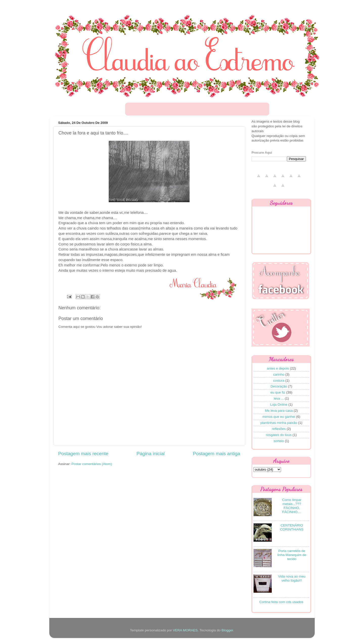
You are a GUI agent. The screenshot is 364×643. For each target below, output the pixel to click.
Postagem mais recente (83, 454)
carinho (279, 374)
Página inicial (151, 454)
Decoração (279, 386)
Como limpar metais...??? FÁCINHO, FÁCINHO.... (292, 506)
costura (279, 381)
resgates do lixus (279, 435)
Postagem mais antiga (217, 454)
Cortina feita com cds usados (281, 602)
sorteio (279, 441)
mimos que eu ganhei (279, 417)
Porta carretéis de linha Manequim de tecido (292, 555)
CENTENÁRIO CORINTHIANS (292, 527)
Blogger (227, 630)
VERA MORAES (185, 630)
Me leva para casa (279, 411)
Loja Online (279, 405)
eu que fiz (278, 392)
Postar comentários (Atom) (92, 464)
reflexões (279, 429)
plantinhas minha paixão (279, 423)
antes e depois (278, 368)
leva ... (279, 398)
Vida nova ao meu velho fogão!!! (292, 578)
